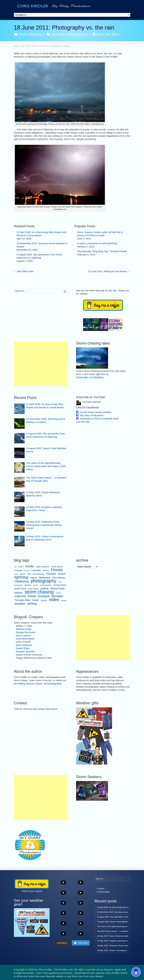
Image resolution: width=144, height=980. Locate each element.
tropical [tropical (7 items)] (44, 600)
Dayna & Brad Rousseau (29, 655)
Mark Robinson (24, 645)
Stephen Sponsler (25, 651)
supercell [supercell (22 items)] (20, 596)
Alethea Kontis (24, 629)
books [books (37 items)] (30, 566)
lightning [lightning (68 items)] (21, 577)
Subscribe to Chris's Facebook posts (99, 419)
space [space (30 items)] (45, 588)
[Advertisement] (41, 364)
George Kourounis (26, 632)
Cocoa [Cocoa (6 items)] (27, 570)
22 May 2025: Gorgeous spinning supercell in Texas (119, 941)
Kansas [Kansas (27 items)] (51, 574)
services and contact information (40, 709)
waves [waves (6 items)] (64, 600)
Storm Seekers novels (113, 690)
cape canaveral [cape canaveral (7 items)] (43, 567)
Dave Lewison (23, 635)
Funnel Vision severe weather (96, 412)
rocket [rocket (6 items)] (36, 585)
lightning (58, 34)
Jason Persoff (23, 642)
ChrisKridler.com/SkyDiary (90, 377)
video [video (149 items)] (54, 599)
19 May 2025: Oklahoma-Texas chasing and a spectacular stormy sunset (44, 525)
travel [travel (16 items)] (36, 600)
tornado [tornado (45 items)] (57, 596)
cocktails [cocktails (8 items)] (18, 570)
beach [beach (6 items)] (21, 567)
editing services (26, 683)
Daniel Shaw (23, 648)
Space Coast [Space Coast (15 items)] (58, 588)
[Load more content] (62, 943)
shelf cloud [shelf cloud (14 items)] (20, 588)
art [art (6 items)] (16, 567)
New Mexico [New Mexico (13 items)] (59, 578)
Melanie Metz (45, 658)
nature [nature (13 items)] (34, 578)
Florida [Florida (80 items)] (57, 570)
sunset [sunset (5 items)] (58, 593)
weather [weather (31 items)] (20, 604)
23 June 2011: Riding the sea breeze (109, 271)
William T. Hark (24, 626)
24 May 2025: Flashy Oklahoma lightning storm (117, 936)
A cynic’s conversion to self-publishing (97, 243)
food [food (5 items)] (16, 574)
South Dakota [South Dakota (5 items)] (33, 589)
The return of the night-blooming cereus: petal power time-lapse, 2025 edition (46, 466)
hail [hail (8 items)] (29, 574)
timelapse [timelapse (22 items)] (44, 596)
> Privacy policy (103, 892)
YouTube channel (91, 402)
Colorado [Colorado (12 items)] (36, 570)
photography (77, 34)
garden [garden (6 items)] (23, 574)
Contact (101, 889)
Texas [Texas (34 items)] (32, 596)
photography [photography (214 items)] (43, 581)
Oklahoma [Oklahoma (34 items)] (22, 581)
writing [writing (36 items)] (32, 604)
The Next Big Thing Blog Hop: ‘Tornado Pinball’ (102, 251)
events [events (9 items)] (46, 570)
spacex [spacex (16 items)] (19, 593)
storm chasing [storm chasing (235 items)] (39, 592)
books (39, 683)
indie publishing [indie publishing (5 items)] (38, 574)
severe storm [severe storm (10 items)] (60, 585)
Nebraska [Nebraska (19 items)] (45, 578)
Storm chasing (30, 34)
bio (50, 680)
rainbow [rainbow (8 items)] (28, 585)
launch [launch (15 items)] (62, 574)
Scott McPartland (25, 639)
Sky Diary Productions (92, 415)
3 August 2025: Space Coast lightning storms (116, 922)
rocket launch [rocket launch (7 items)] (46, 585)
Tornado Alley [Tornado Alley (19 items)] (23, 600)
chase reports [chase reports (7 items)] (57, 567)
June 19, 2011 (106, 34)
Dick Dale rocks (24, 271)
